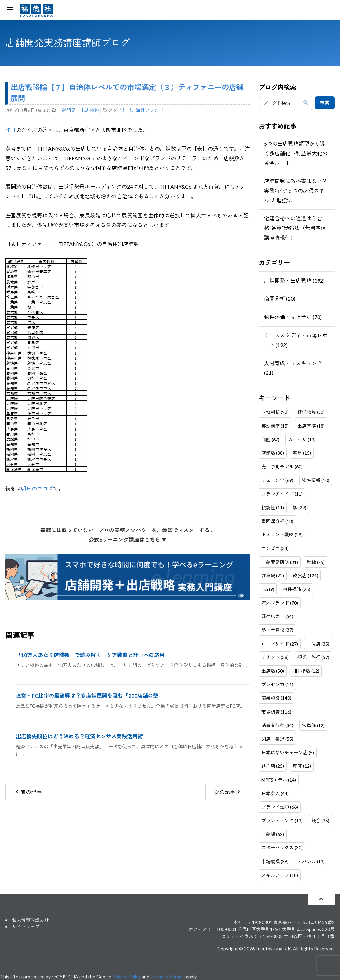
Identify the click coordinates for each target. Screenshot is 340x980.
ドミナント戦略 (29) (282, 535)
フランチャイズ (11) (282, 494)
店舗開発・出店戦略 (78, 110)
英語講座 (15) (275, 426)
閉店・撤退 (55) (277, 739)
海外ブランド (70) (280, 603)
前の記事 (28, 792)
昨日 (11, 130)
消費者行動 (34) (277, 725)
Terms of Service (168, 977)
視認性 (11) (273, 508)
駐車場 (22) (273, 576)
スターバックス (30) (282, 848)
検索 (325, 103)
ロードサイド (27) (280, 644)
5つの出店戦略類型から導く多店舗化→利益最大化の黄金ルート (296, 153)
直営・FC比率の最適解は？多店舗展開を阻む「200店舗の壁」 (90, 696)
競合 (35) (320, 821)
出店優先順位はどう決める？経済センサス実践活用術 (79, 736)
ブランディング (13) (282, 821)
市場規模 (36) (275, 862)
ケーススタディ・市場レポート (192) (296, 340)
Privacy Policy (127, 977)
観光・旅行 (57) (313, 657)
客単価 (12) (313, 725)
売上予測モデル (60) (282, 467)
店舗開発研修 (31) (280, 562)
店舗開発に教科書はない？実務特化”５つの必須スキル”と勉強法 (296, 191)
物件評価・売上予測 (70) (293, 317)
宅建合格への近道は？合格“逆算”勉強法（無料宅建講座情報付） (295, 228)
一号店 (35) (318, 644)
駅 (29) (299, 508)
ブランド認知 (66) (280, 807)
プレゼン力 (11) (277, 684)
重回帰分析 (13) (277, 521)
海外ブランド (149, 110)
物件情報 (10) (316, 480)
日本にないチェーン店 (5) (288, 752)
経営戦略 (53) (311, 412)
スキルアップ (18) (280, 875)
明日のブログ (37, 488)
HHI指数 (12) (306, 671)
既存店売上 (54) (277, 616)
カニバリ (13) (302, 439)
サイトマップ (26, 927)
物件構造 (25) (297, 589)
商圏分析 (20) (280, 299)
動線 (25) (316, 562)
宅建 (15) (302, 453)
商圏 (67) (270, 439)
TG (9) (268, 589)
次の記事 (228, 792)
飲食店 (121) (305, 576)
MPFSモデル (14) (279, 780)
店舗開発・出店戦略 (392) (294, 280)
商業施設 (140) (276, 698)
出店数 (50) (273, 671)
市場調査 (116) (276, 712)
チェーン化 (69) (277, 480)
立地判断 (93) (275, 412)
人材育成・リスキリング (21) (293, 368)
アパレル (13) (311, 862)
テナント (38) (275, 657)
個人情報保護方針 (30, 920)
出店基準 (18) (311, 426)
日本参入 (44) (275, 793)
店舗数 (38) (273, 453)
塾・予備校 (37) (277, 630)
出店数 (127, 110)
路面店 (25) (273, 766)
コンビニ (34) (275, 548)
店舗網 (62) (273, 834)
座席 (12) (302, 766)
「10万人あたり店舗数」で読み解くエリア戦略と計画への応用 (90, 655)
